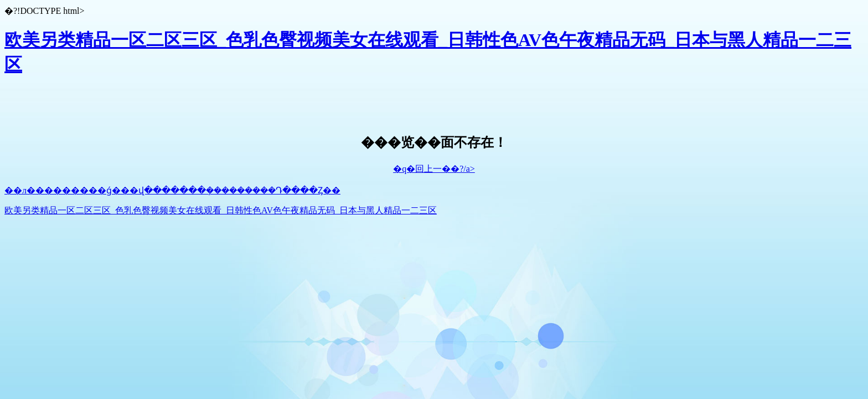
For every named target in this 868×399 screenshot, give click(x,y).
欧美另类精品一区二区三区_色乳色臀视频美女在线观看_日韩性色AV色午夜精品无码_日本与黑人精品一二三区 (221, 210)
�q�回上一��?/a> (434, 169)
